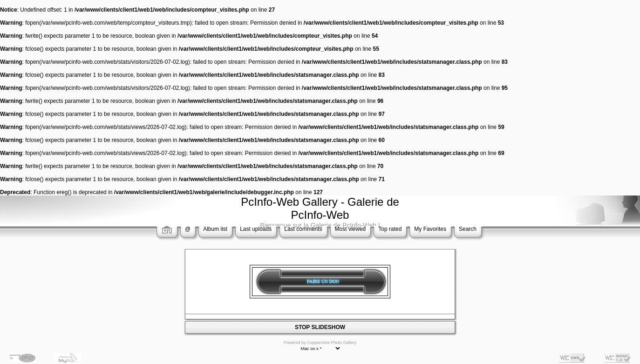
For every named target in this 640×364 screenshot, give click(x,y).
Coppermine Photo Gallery (332, 343)
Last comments (303, 229)
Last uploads (256, 229)
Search (468, 229)
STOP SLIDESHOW (320, 327)
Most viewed (351, 229)
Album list (215, 229)
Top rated (390, 229)
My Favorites (430, 229)
